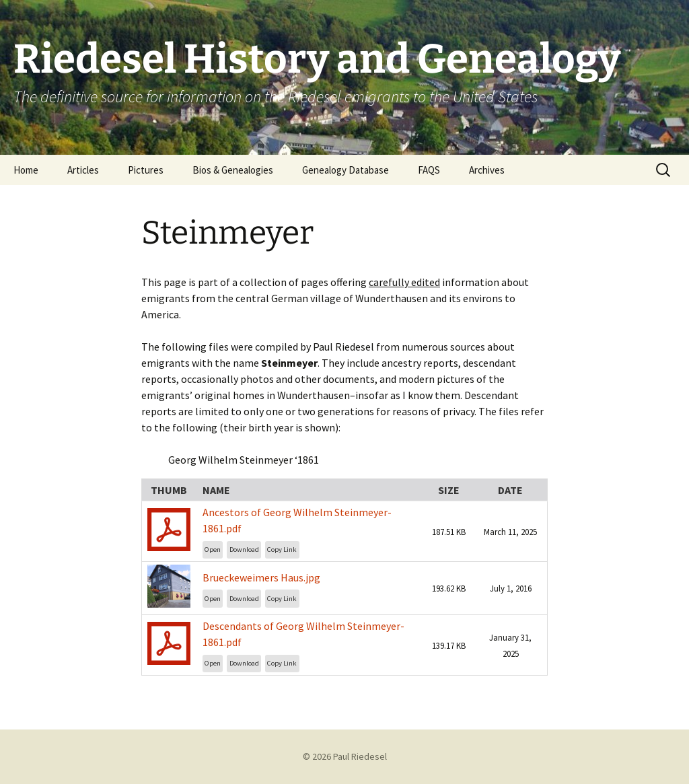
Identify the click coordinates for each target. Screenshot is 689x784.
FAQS (429, 170)
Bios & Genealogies (233, 170)
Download (244, 549)
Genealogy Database (346, 170)
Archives (487, 170)
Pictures (146, 170)
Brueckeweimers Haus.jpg (261, 577)
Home (26, 170)
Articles (83, 170)
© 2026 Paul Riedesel (345, 756)
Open (213, 549)
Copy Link (282, 549)
